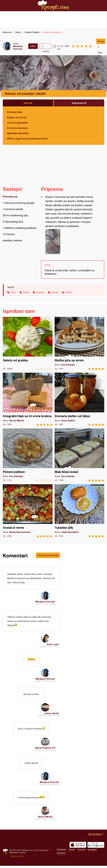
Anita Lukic (53, 645)
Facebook (61, 852)
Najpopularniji (79, 103)
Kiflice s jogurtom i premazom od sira (27, 138)
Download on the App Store (78, 847)
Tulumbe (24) (79, 511)
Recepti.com (53, 5)
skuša (69, 292)
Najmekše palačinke (18, 133)
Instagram (92, 852)
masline (40, 292)
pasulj (26, 292)
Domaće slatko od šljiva (79, 399)
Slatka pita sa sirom (79, 344)
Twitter (72, 852)
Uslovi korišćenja (41, 852)
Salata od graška (28, 344)
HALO (21, 858)
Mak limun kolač (79, 455)
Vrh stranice (95, 836)
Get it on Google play (96, 847)
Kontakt (23, 855)
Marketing (14, 855)
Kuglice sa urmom (17, 117)
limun (13, 292)
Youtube (81, 852)
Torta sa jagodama (17, 123)
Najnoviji (28, 103)
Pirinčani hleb (14, 112)
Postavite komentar (48, 555)
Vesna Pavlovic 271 (45, 749)
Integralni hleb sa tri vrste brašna (28, 399)
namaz (55, 292)
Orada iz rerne (28, 511)
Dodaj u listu (101, 42)
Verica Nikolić (45, 819)
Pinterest (61, 855)
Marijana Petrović (18, 47)
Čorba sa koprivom (17, 128)
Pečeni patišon (28, 455)
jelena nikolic (52, 715)
